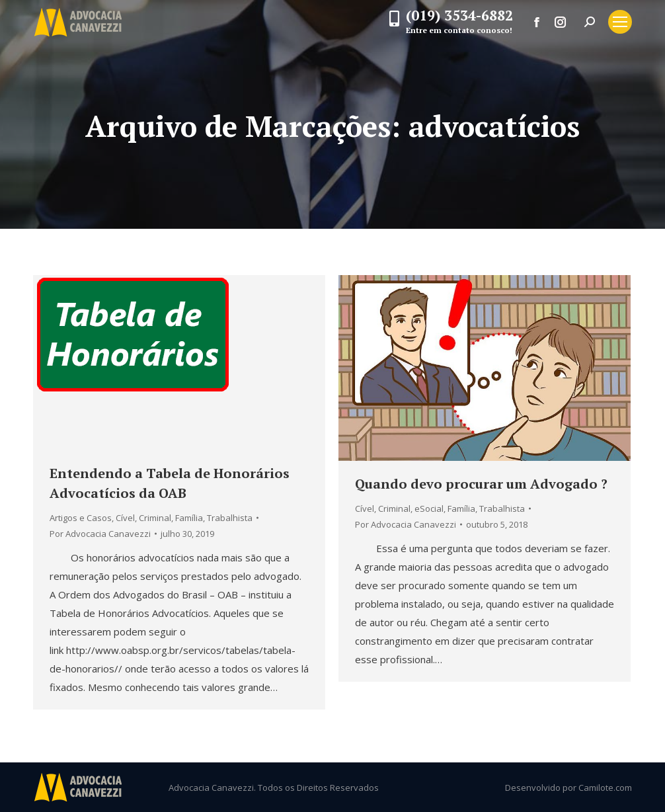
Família (189, 518)
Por (100, 534)
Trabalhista (230, 518)
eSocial (429, 508)
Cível (125, 518)
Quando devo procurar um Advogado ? (481, 484)
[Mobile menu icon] (620, 22)
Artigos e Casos (81, 518)
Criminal (155, 518)
